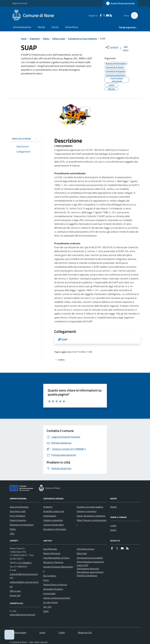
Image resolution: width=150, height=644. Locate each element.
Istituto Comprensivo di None (57, 598)
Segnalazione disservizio (88, 569)
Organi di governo (18, 520)
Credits (62, 632)
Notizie (113, 507)
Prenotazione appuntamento (90, 572)
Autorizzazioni (50, 516)
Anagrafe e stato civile (54, 511)
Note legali (82, 553)
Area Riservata (50, 549)
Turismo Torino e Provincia (55, 585)
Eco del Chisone (51, 602)
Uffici (12, 534)
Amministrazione (22, 27)
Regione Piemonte (20, 3)
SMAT (46, 611)
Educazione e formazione (55, 529)
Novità (41, 27)
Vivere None (72, 27)
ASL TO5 (47, 607)
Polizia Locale (59, 39)
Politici (13, 529)
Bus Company (50, 576)
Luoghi (113, 525)
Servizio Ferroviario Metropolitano (58, 569)
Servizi (55, 27)
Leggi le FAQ (83, 565)
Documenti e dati (18, 511)
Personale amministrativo (22, 525)
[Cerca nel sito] (133, 15)
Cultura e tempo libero (54, 525)
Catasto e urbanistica (53, 520)
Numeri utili (15, 595)
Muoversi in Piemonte (53, 562)
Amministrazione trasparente (90, 562)
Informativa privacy (86, 549)
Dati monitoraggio (18, 632)
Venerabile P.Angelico (53, 589)
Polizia (46, 39)
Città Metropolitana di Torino (56, 558)
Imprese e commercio (87, 511)
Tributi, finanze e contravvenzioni (92, 522)
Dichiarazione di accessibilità (90, 558)
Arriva (46, 580)
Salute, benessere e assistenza (91, 516)
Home (24, 39)
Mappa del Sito (85, 632)
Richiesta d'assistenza (87, 575)
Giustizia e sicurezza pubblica (90, 507)
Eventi (113, 530)
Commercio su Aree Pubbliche (83, 39)
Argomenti (35, 39)
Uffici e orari (15, 591)
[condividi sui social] (112, 47)
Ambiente (48, 507)
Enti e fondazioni (18, 516)
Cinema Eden (49, 593)
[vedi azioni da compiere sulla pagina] (124, 48)
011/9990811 (25, 563)
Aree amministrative (19, 507)
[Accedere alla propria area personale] (120, 3)
